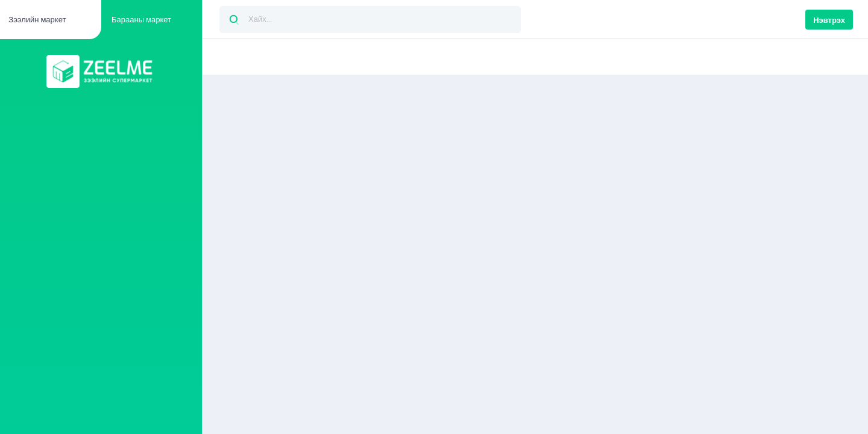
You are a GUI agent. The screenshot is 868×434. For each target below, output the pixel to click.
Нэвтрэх (829, 20)
